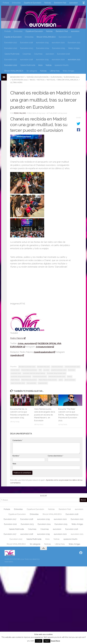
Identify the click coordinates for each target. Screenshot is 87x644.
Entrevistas (16, 3)
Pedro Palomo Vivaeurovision (48, 380)
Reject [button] (47, 641)
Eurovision (72, 370)
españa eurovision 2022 (59, 370)
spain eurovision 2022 (18, 383)
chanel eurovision (57, 367)
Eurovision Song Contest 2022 (56, 373)
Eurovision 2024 (43, 48)
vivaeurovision (43, 383)
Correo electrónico (55, 456)
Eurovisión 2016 (65, 37)
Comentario (18, 440)
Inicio (40, 65)
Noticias (48, 3)
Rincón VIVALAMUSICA (46, 37)
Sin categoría (32, 71)
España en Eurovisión (33, 3)
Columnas (27, 54)
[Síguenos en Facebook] (81, 553)
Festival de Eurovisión (40, 377)
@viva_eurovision (27, 343)
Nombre (16, 456)
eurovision (74, 3)
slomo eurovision (70, 380)
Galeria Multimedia (12, 54)
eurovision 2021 (74, 60)
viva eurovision (31, 383)
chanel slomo (15, 370)
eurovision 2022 (16, 373)
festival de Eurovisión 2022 (57, 377)
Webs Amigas (74, 48)
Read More (55, 641)
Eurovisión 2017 (11, 43)
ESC (40, 370)
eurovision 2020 (58, 43)
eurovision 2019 (42, 43)
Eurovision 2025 (59, 48)
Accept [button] (39, 641)
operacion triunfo (62, 65)
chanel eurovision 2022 (72, 367)
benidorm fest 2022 (43, 367)
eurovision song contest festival (21, 377)
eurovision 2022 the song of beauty (34, 373)
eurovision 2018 (27, 60)
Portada (6, 3)
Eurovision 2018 (27, 43)
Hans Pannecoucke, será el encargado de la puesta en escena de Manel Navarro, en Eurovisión (45, 415)
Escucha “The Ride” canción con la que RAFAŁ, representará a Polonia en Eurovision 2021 (68, 415)
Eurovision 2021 (74, 43)
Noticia (49, 65)
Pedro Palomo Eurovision (29, 380)
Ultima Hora (55, 71)
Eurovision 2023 (27, 48)
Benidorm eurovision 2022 (27, 367)
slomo (61, 380)
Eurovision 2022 (11, 48)
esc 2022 (46, 370)
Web (14, 464)
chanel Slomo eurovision (29, 370)
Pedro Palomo (20, 113)
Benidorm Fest (60, 3)
